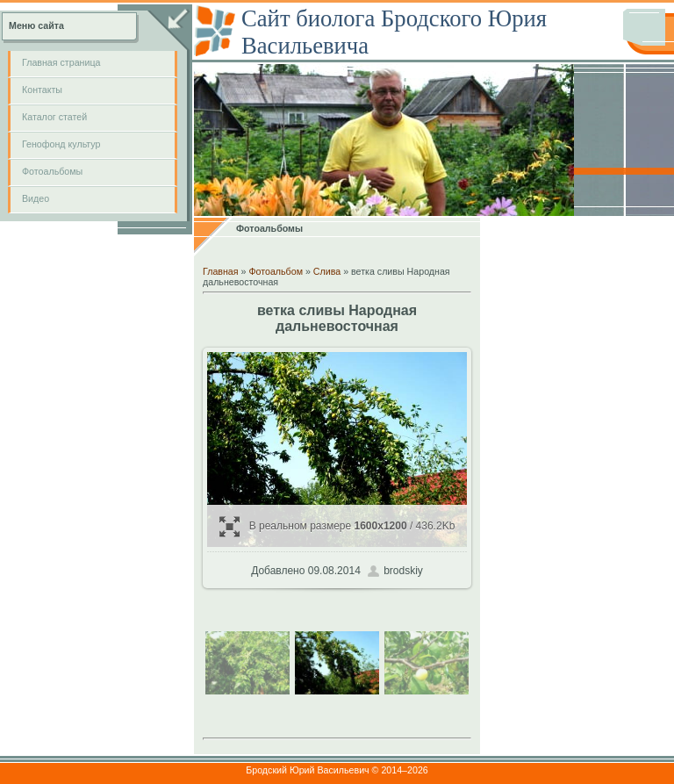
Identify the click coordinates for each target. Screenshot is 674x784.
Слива (327, 271)
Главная (221, 271)
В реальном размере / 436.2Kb (337, 526)
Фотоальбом (276, 271)
